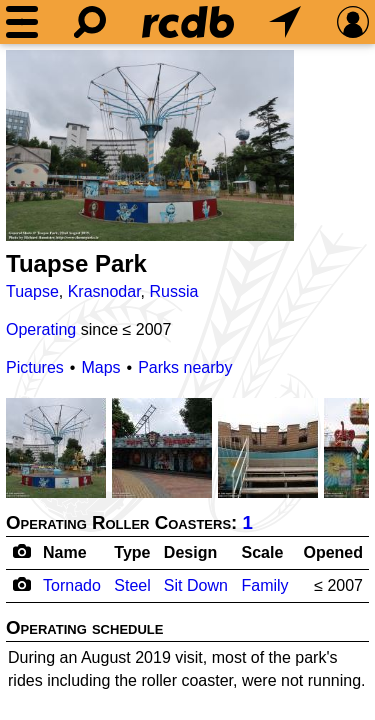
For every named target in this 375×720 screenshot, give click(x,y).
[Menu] (22, 22)
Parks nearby (185, 367)
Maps (100, 367)
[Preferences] (353, 22)
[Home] (188, 22)
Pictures (35, 367)
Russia (174, 291)
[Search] (90, 22)
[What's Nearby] (285, 22)
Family (264, 585)
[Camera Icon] (21, 584)
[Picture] (150, 145)
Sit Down (196, 585)
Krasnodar (104, 291)
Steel (132, 585)
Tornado (72, 585)
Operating (41, 329)
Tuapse (32, 291)
